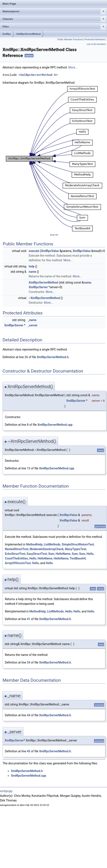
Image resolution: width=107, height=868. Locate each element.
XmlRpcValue (50, 251)
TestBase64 (78, 558)
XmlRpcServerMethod (28, 34)
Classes (54, 19)
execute (34, 251)
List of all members (96, 44)
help (32, 266)
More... (73, 67)
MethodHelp (34, 544)
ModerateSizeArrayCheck (47, 549)
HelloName (63, 554)
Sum (51, 554)
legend (54, 235)
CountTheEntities (16, 558)
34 (29, 662)
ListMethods (52, 544)
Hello (90, 554)
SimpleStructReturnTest (78, 544)
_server (33, 325)
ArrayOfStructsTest (18, 563)
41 (29, 619)
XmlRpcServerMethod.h (38, 75)
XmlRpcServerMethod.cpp (55, 425)
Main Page (9, 4)
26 (26, 357)
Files (54, 27)
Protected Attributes (95, 40)
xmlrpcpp (6, 791)
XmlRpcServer (38, 287)
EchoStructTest (15, 554)
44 (29, 715)
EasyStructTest (37, 554)
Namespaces (54, 11)
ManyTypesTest (76, 549)
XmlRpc (7, 34)
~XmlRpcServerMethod (44, 298)
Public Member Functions (70, 40)
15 (29, 468)
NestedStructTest (17, 549)
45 (29, 751)
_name (32, 320)
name (33, 272)
